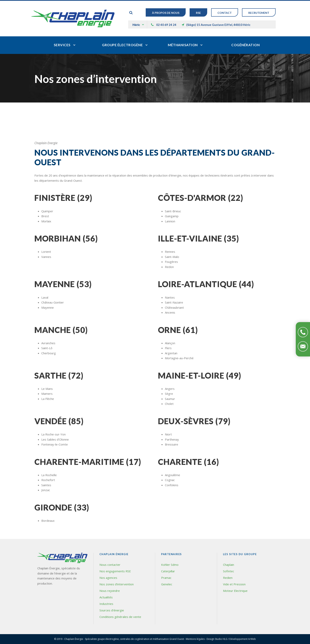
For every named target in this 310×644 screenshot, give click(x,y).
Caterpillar (168, 571)
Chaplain (229, 565)
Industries (106, 604)
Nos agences (108, 578)
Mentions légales (195, 639)
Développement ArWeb (243, 639)
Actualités (106, 597)
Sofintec (229, 571)
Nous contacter (110, 565)
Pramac (166, 578)
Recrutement (259, 13)
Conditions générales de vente (120, 617)
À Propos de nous (166, 13)
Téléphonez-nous (303, 332)
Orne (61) (178, 330)
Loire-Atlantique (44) (206, 284)
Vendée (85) (59, 421)
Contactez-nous (303, 346)
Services (62, 45)
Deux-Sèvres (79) (194, 421)
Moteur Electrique (235, 591)
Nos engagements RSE (115, 571)
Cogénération (245, 45)
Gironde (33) (62, 507)
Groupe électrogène (122, 45)
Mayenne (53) (63, 284)
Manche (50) (61, 330)
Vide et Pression (234, 584)
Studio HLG (221, 639)
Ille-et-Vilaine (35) (198, 238)
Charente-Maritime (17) (88, 462)
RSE (198, 13)
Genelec (167, 584)
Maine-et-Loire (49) (200, 376)
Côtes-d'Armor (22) (201, 198)
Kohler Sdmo (170, 565)
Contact (225, 13)
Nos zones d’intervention (117, 584)
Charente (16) (189, 462)
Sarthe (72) (59, 376)
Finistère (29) (63, 198)
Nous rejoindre (110, 591)
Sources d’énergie (112, 610)
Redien (228, 578)
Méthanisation (183, 45)
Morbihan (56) (66, 238)
